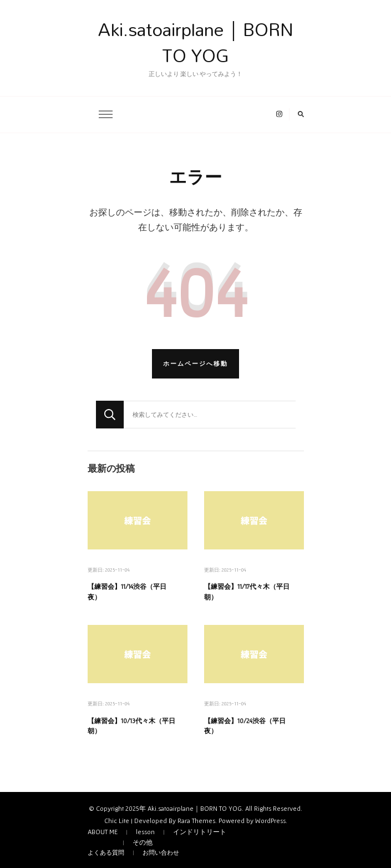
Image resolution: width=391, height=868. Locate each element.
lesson (145, 832)
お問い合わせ (161, 852)
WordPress (270, 821)
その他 (143, 842)
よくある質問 (106, 852)
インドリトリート (200, 832)
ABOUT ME (103, 832)
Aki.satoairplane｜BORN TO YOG (196, 42)
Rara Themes (196, 821)
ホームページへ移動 (195, 364)
